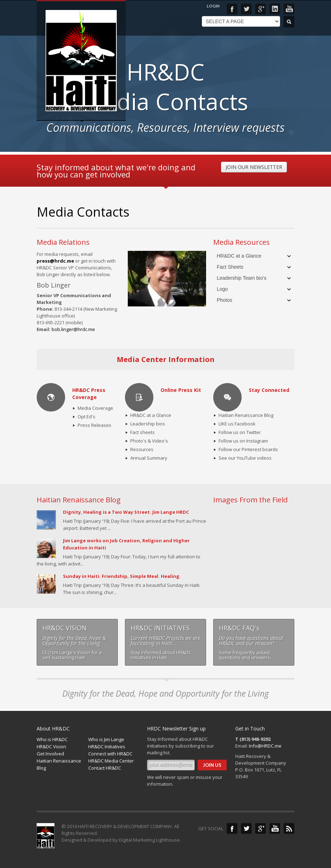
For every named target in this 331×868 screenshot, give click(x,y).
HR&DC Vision (51, 746)
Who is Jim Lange (106, 739)
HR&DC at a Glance (239, 256)
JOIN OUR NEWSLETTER (254, 167)
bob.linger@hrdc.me (73, 329)
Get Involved (50, 754)
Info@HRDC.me (265, 746)
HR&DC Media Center (111, 761)
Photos (225, 300)
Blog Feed (289, 828)
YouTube (289, 9)
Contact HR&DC (105, 768)
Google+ (261, 9)
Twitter (246, 9)
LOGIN (213, 6)
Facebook (232, 9)
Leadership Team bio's (241, 278)
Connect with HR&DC (110, 754)
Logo (222, 289)
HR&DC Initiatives (107, 746)
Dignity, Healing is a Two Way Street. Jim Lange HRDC (126, 512)
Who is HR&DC (52, 739)
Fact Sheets (230, 267)
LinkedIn (275, 9)
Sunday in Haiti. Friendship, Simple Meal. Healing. (122, 576)
